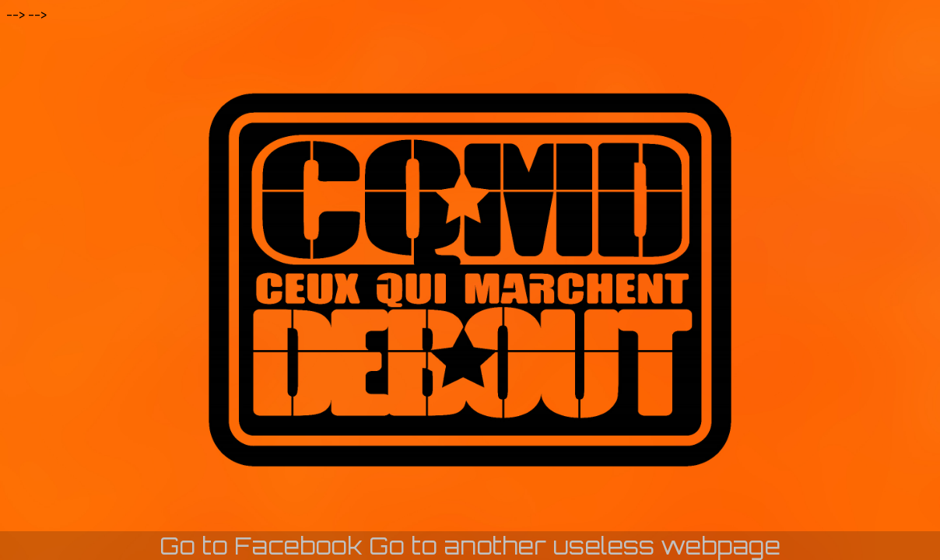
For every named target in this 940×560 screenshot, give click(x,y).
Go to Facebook (261, 546)
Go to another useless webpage (575, 546)
